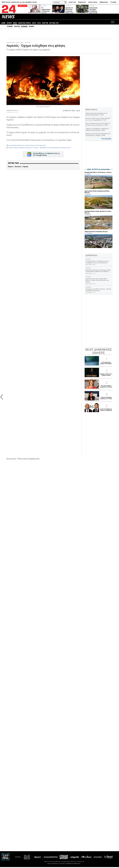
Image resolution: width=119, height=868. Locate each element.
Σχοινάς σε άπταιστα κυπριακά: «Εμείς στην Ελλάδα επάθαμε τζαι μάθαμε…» (98, 272)
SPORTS (9, 24)
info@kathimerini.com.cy (13, 113)
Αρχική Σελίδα (11, 43)
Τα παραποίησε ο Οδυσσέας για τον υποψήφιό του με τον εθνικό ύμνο (46, 14)
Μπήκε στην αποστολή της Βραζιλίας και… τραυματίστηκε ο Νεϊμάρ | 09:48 (98, 135)
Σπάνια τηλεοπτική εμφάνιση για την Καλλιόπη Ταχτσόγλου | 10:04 (97, 115)
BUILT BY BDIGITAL (53, 865)
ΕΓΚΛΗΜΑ (10, 27)
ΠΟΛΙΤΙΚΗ (44, 7)
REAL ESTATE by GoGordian (99, 170)
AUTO (34, 24)
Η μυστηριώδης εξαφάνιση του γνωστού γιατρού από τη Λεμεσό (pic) (27, 146)
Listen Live (72, 2)
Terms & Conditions (54, 862)
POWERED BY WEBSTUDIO (73, 865)
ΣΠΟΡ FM (45, 24)
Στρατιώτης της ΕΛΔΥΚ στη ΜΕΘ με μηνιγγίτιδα (93, 11)
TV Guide (113, 2)
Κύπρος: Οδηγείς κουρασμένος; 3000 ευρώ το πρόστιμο (24, 149)
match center (93, 2)
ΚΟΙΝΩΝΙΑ (92, 7)
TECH (39, 24)
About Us (74, 862)
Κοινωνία (27, 43)
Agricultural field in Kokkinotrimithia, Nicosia (97, 193)
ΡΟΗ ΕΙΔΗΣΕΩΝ (106, 140)
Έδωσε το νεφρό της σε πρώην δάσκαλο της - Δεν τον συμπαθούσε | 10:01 (98, 120)
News (18, 43)
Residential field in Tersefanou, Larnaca (98, 173)
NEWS (8, 17)
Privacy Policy (66, 862)
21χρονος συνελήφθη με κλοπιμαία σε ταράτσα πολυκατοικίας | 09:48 (97, 130)
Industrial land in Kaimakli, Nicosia (96, 232)
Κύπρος (10, 168)
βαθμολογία (104, 2)
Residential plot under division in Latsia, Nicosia (98, 213)
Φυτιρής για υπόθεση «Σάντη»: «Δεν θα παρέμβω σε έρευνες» (98, 291)
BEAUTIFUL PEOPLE (25, 24)
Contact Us (81, 862)
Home (46, 862)
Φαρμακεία (82, 2)
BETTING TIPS (54, 24)
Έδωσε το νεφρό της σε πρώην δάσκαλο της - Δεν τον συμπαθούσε (22, 3)
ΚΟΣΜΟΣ (32, 27)
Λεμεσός (26, 168)
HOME (3, 24)
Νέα (22, 43)
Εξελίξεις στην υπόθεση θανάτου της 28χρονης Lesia (56, 149)
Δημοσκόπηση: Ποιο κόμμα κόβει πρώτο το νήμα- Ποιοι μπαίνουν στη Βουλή (97, 281)
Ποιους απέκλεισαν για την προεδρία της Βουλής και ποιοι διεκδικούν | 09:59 (98, 125)
